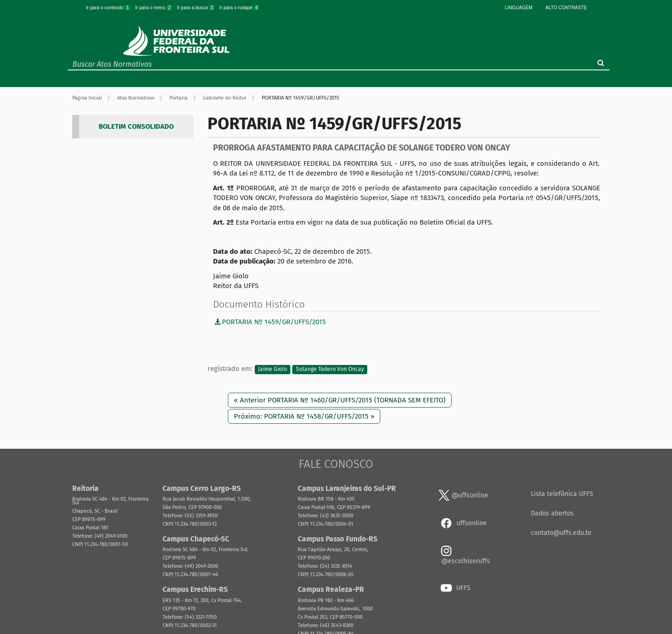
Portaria (179, 98)
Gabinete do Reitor (225, 98)
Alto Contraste (566, 8)
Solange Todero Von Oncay (330, 369)
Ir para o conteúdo (109, 8)
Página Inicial (87, 98)
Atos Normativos (136, 98)
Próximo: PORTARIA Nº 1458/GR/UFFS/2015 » (304, 416)
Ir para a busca (196, 8)
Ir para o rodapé (239, 8)
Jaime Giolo (273, 369)
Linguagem (519, 8)
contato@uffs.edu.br (561, 533)
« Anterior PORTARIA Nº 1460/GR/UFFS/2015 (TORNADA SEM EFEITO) (340, 400)
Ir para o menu (154, 8)
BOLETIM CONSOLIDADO (136, 126)
